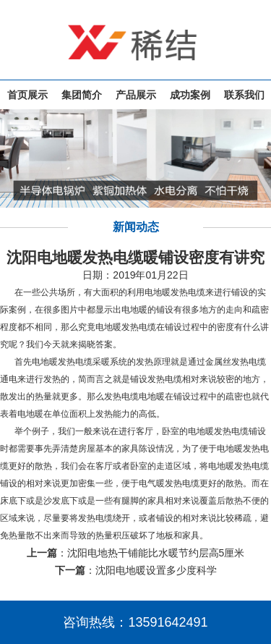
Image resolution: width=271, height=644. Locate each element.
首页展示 (27, 95)
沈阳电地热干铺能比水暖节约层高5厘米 (156, 553)
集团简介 (82, 95)
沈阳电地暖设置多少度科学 (156, 570)
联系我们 (244, 95)
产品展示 (136, 95)
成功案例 (190, 95)
